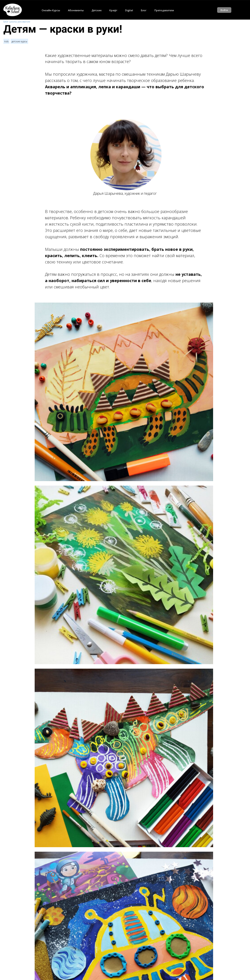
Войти (224, 10)
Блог (144, 10)
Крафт (113, 10)
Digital (129, 10)
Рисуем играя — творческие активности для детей (74, 960)
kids (6, 41)
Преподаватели (164, 10)
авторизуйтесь (56, 909)
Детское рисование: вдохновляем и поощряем (72, 941)
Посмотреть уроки (125, 842)
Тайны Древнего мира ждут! (61, 966)
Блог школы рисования (17, 22)
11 (49, 888)
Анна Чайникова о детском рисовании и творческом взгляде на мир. (85, 947)
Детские (97, 10)
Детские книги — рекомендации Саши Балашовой (74, 954)
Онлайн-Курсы (51, 10)
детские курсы (19, 41)
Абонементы (76, 10)
